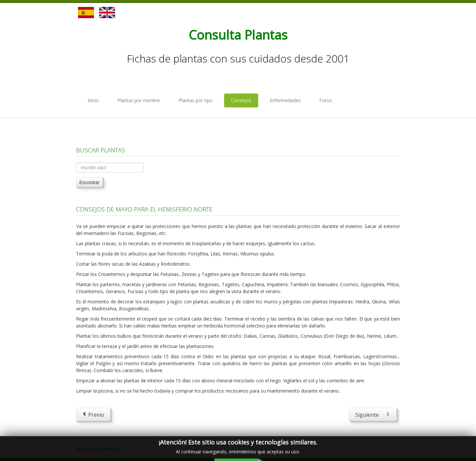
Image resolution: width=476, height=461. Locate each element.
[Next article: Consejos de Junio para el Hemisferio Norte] (373, 414)
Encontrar (89, 182)
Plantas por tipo (196, 100)
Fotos (326, 100)
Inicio (93, 100)
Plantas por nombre (139, 100)
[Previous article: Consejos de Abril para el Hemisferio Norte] (93, 414)
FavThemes (106, 449)
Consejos (241, 100)
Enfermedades (285, 100)
